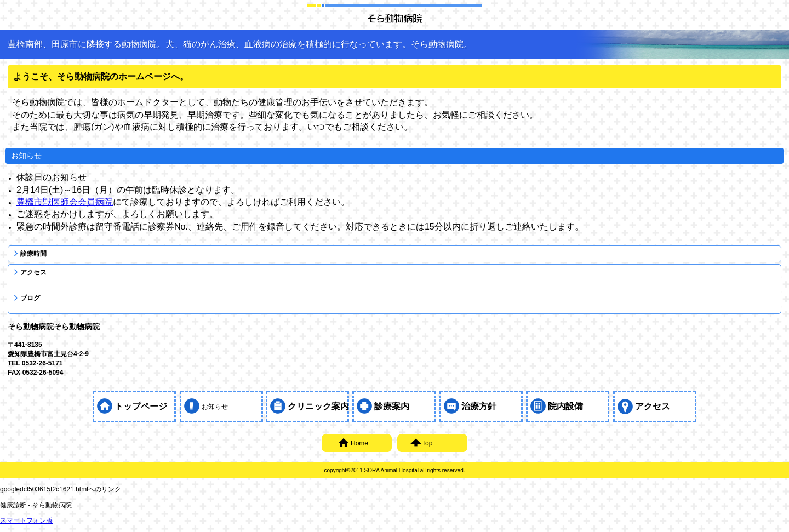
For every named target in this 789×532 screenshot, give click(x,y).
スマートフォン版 (26, 520)
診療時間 (33, 254)
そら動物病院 (395, 18)
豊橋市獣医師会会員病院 (65, 202)
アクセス (33, 272)
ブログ (30, 298)
